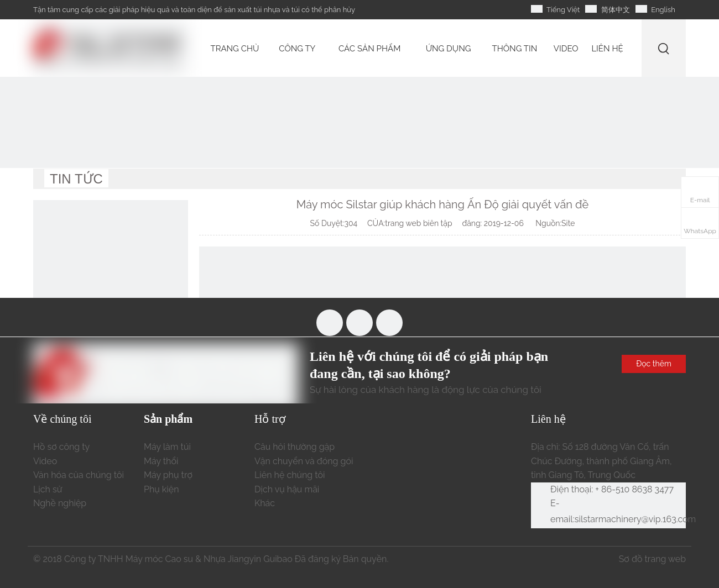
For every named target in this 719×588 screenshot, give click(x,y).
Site (568, 223)
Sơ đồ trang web (652, 559)
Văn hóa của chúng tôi (79, 475)
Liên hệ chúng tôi (290, 475)
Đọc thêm (654, 364)
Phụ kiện (161, 489)
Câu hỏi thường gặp (295, 447)
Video (45, 461)
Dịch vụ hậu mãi (287, 489)
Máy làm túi (167, 447)
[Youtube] (359, 323)
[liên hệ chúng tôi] (111, 277)
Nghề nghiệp (60, 503)
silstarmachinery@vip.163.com (635, 519)
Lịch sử (48, 489)
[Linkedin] (389, 323)
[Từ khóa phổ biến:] (664, 48)
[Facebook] (330, 323)
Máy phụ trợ (168, 475)
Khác (265, 503)
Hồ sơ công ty (61, 447)
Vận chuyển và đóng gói (304, 461)
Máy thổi (161, 461)
